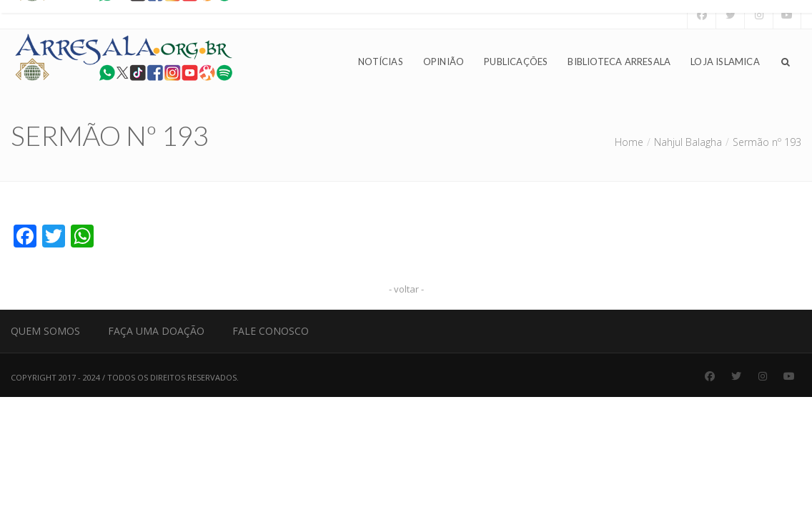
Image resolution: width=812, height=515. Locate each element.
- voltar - (406, 289)
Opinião (444, 62)
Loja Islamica (725, 62)
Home (629, 142)
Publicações (516, 62)
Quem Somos (45, 331)
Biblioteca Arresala (619, 62)
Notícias (381, 62)
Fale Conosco (271, 331)
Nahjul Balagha (688, 142)
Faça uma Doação (156, 331)
